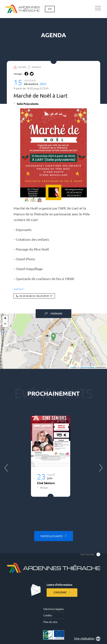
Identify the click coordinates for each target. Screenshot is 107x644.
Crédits (48, 615)
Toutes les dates (52, 536)
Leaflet (73, 367)
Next (101, 468)
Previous (6, 468)
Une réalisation (87, 639)
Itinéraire (56, 314)
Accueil (22, 67)
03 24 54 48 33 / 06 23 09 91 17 (36, 296)
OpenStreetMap (87, 367)
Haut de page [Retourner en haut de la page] (87, 554)
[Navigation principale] (98, 8)
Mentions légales (54, 609)
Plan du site (50, 622)
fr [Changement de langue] (50, 9)
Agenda (36, 67)
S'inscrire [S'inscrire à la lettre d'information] (60, 592)
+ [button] (5, 319)
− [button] (5, 324)
